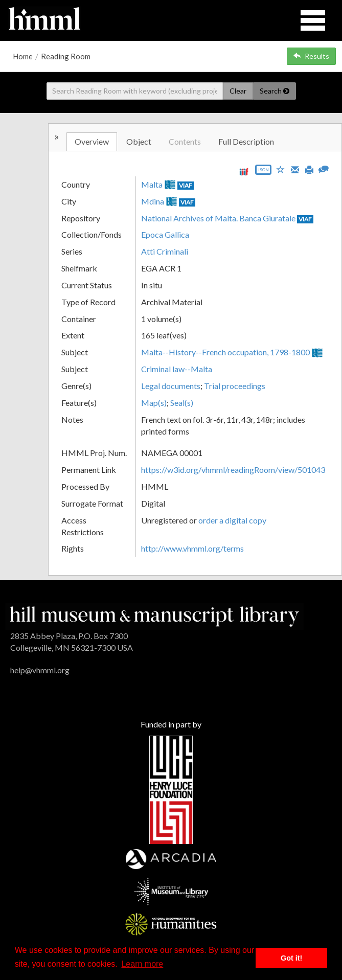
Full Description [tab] (246, 141)
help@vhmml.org (40, 670)
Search (275, 91)
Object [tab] (139, 141)
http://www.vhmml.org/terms (192, 548)
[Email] (295, 169)
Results (311, 56)
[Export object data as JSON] (263, 172)
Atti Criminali (165, 251)
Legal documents (171, 386)
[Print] (309, 169)
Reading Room (66, 56)
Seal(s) (182, 403)
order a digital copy (232, 520)
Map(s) (154, 403)
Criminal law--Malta (177, 369)
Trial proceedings (235, 386)
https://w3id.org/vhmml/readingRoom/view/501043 (233, 470)
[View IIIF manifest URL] (244, 172)
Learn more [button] (142, 964)
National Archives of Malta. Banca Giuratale (218, 218)
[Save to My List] (281, 169)
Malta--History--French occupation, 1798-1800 (225, 352)
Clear (238, 91)
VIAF (186, 185)
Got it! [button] (291, 958)
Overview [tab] (92, 141)
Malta (152, 184)
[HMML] (154, 615)
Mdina (153, 201)
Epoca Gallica (165, 234)
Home (23, 56)
